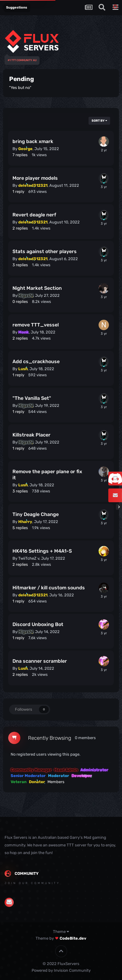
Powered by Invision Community (61, 970)
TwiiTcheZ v (29, 558)
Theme (61, 932)
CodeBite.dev (73, 938)
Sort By (99, 121)
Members (56, 782)
